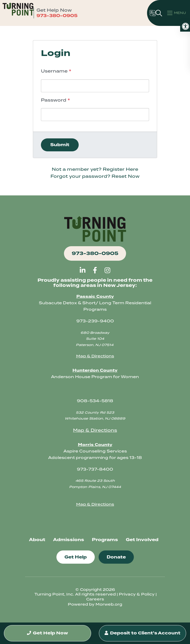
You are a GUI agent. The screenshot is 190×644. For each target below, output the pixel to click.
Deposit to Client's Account (143, 631)
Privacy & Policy (137, 594)
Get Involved (142, 540)
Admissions (69, 540)
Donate (116, 557)
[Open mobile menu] (177, 13)
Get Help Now (48, 628)
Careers (95, 599)
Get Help (76, 557)
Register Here (120, 169)
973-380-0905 (57, 16)
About (37, 540)
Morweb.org (109, 604)
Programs (105, 540)
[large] (83, 270)
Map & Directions (95, 356)
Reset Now (126, 176)
